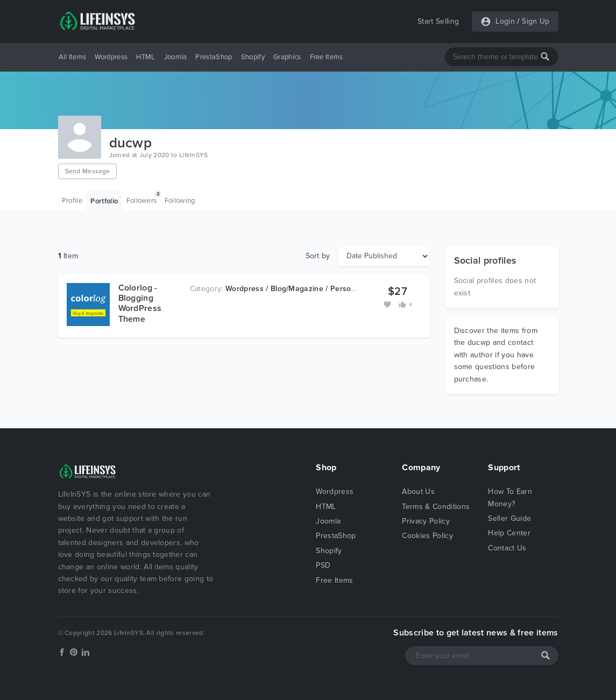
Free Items (327, 57)
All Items (73, 57)
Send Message (88, 171)
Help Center (509, 533)
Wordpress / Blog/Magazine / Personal (294, 289)
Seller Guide (509, 518)
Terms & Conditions (436, 507)
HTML (146, 57)
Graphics (287, 57)
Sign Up (536, 21)
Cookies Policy (427, 536)
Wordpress (111, 57)
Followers (144, 198)
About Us (418, 492)
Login (505, 21)
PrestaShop (214, 57)
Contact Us (507, 548)
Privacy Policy (426, 521)
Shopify (253, 57)
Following (180, 201)
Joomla (176, 57)
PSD (323, 565)
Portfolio (104, 201)
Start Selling (438, 21)
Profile (72, 201)
